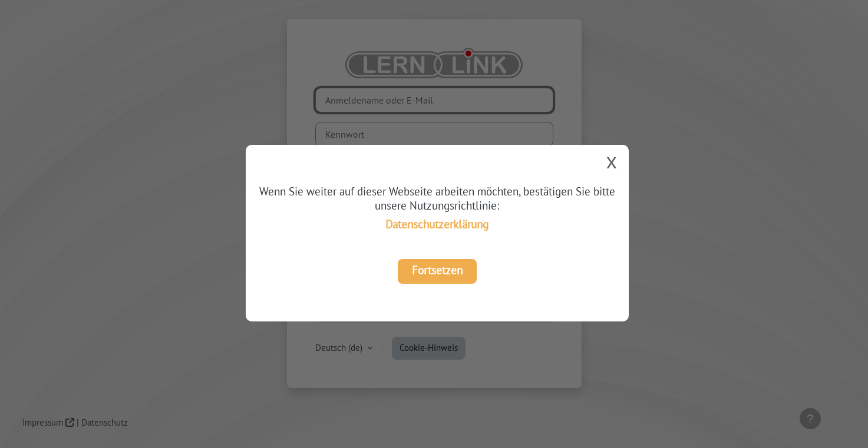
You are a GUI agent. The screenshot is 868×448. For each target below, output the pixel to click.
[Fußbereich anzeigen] (810, 419)
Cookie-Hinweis (429, 348)
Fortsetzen (437, 270)
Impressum (43, 422)
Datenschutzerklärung (437, 224)
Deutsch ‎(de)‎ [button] (340, 348)
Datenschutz (105, 422)
